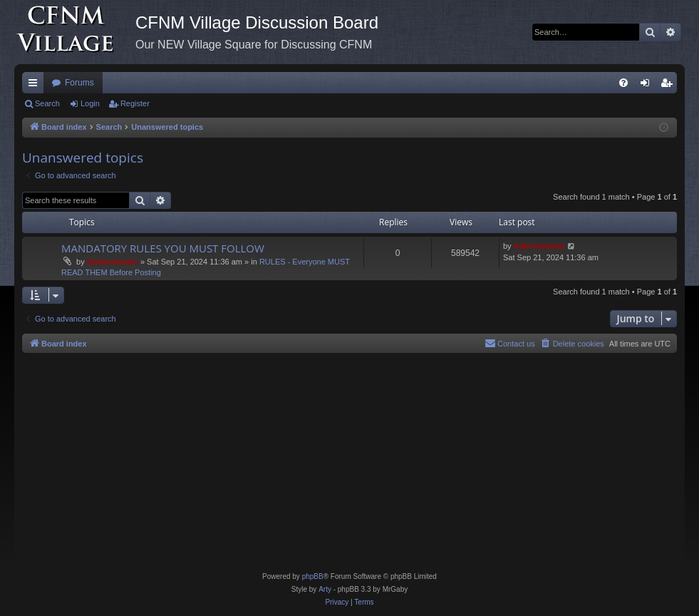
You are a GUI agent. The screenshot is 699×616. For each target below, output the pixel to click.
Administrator (113, 262)
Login (90, 103)
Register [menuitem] (669, 86)
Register (135, 103)
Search (47, 103)
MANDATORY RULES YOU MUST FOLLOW (163, 248)
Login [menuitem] (648, 86)
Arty (325, 589)
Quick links (36, 86)
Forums (79, 83)
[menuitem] (623, 83)
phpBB (313, 576)
